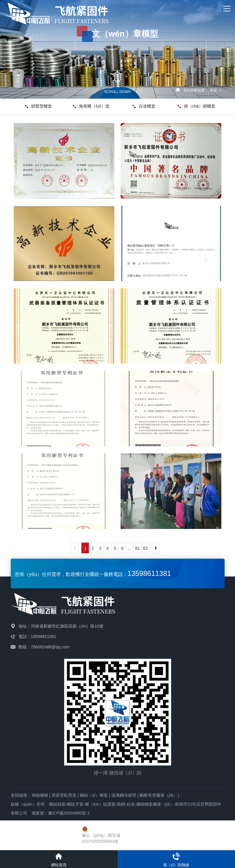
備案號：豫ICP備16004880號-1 (61, 813)
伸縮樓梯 (40, 795)
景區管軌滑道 (64, 795)
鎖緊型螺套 (38, 106)
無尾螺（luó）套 (91, 106)
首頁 (213, 90)
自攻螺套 (144, 106)
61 (138, 548)
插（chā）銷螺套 (197, 106)
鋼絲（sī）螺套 (94, 795)
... (130, 548)
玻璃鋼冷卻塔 (124, 795)
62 (146, 548)
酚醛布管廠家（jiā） (158, 795)
